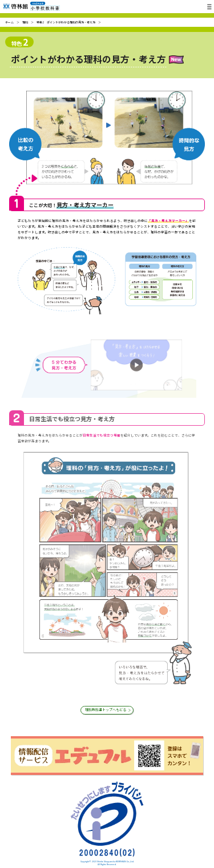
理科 (25, 22)
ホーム (9, 22)
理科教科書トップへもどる (106, 711)
